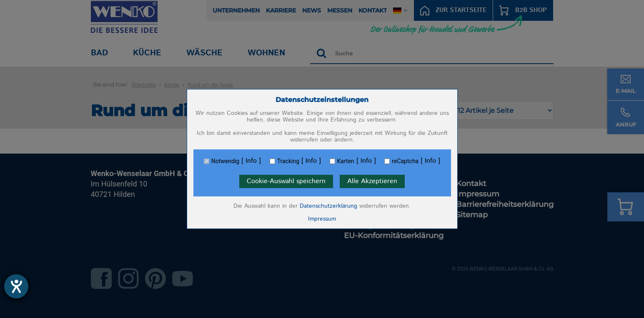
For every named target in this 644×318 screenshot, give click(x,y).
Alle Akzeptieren (372, 181)
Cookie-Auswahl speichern (286, 181)
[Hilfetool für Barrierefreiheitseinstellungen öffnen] (16, 286)
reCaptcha (405, 161)
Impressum (322, 219)
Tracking (288, 161)
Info (251, 161)
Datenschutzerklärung (328, 206)
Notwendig (225, 161)
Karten (346, 161)
